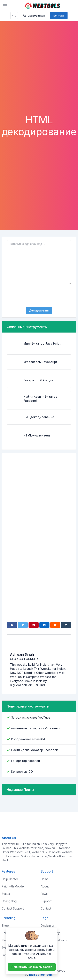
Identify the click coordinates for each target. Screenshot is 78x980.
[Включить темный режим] (14, 16)
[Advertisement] (39, 73)
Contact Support (13, 908)
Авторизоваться (34, 16)
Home (45, 879)
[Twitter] (23, 625)
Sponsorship (49, 948)
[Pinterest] (34, 625)
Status (6, 894)
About (45, 886)
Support (46, 901)
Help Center (10, 879)
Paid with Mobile (13, 886)
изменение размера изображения (36, 728)
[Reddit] (55, 625)
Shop (5, 926)
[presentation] (39, 296)
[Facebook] (12, 625)
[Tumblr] (66, 625)
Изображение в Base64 (28, 739)
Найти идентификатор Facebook (35, 750)
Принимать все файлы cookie (32, 967)
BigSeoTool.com (41, 975)
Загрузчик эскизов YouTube (31, 717)
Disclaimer (48, 926)
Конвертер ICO (22, 772)
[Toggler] (5, 6)
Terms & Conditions (54, 940)
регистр (59, 16)
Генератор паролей (26, 761)
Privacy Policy (50, 933)
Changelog (9, 901)
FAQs (44, 894)
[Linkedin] (44, 625)
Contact (46, 908)
